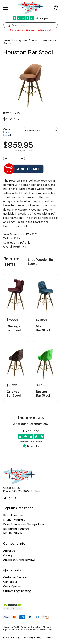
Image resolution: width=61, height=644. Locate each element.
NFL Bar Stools (13, 533)
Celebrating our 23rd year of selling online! (30, 30)
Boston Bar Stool (43, 393)
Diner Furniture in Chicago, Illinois (24, 524)
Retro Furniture (13, 515)
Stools (35, 40)
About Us (9, 551)
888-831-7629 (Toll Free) (27, 491)
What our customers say (31, 424)
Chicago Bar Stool (14, 328)
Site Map (50, 637)
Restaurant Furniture (16, 529)
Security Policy (32, 637)
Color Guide (7, 134)
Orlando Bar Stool (14, 393)
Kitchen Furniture (14, 520)
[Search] (34, 25)
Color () (7, 132)
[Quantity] (14, 159)
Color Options (12, 586)
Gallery (8, 555)
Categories (21, 40)
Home (7, 40)
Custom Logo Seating (17, 591)
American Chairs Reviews (19, 560)
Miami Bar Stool (43, 328)
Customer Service (15, 577)
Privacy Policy (11, 637)
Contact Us (10, 582)
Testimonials (31, 418)
